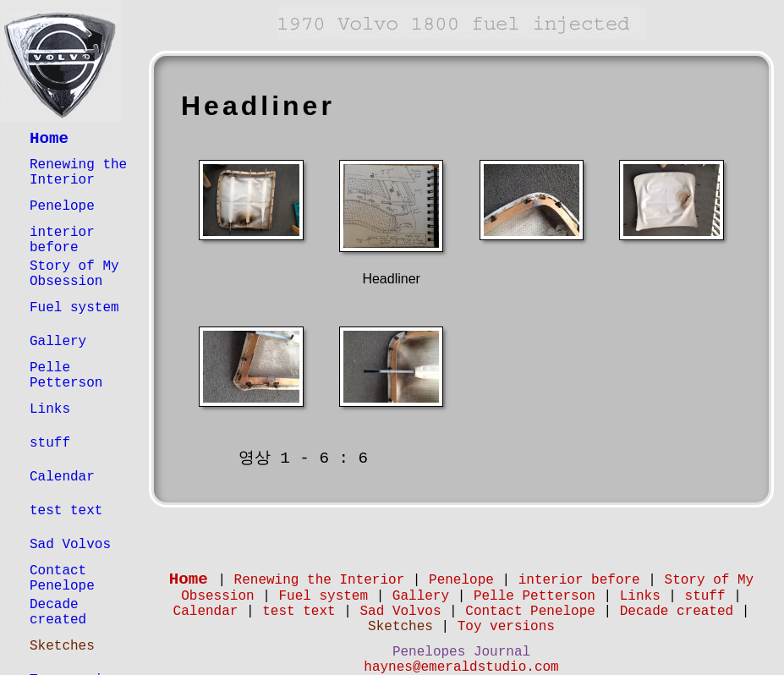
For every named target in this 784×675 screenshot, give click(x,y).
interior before (62, 240)
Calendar (62, 477)
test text (66, 511)
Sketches (62, 646)
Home (49, 139)
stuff (50, 443)
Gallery (58, 342)
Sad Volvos (70, 545)
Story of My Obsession (74, 274)
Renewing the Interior (78, 173)
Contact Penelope (62, 579)
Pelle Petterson (66, 376)
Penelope (62, 206)
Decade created (58, 612)
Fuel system (74, 308)
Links (50, 409)
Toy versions (506, 627)
